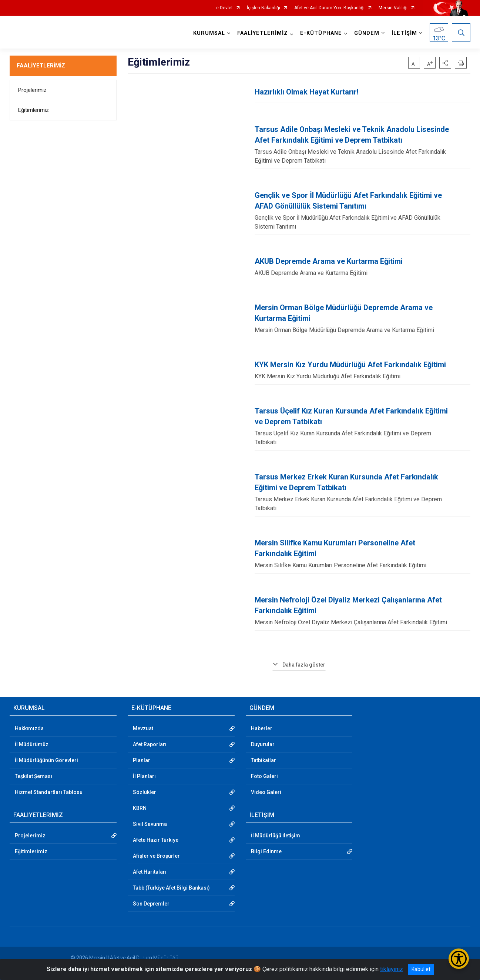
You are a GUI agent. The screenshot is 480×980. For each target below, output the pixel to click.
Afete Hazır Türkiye (156, 840)
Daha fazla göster (304, 665)
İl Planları (144, 776)
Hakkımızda (29, 728)
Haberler (262, 728)
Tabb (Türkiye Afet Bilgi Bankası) (171, 888)
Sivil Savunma (150, 824)
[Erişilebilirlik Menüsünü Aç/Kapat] (459, 959)
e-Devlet (224, 8)
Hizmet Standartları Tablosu (49, 792)
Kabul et (421, 969)
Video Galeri (266, 792)
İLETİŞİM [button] (404, 33)
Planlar (142, 760)
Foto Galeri (264, 776)
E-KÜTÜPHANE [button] (321, 33)
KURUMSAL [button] (209, 33)
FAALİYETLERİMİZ (41, 66)
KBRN (140, 808)
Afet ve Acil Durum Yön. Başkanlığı (329, 8)
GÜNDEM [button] (367, 33)
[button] (445, 63)
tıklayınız (392, 969)
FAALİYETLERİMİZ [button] (263, 33)
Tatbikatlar (264, 760)
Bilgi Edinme (266, 851)
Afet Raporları (150, 744)
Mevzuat (143, 728)
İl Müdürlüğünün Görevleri (46, 760)
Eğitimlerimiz (33, 110)
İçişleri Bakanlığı (264, 8)
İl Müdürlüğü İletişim (276, 836)
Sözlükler (145, 792)
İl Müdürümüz (32, 744)
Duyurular (263, 744)
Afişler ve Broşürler (156, 856)
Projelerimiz (32, 90)
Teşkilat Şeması (33, 776)
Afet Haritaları (150, 872)
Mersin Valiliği (393, 8)
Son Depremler (151, 904)
